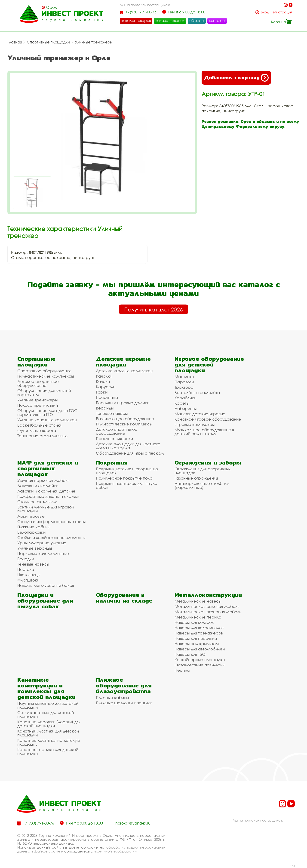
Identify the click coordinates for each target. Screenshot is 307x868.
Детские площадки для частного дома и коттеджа (128, 446)
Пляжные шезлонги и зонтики (124, 703)
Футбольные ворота (37, 430)
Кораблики (185, 398)
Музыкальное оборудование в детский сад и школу (204, 432)
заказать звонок (170, 21)
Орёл (51, 7)
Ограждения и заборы (208, 463)
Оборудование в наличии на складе (124, 598)
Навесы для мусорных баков (46, 585)
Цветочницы (29, 575)
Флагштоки (28, 580)
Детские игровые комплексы (124, 371)
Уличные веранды (35, 548)
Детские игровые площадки (123, 362)
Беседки (26, 559)
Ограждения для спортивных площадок (203, 471)
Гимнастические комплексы (46, 376)
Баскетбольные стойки (40, 425)
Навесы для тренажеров (199, 633)
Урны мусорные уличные (42, 543)
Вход (265, 12)
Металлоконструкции (208, 595)
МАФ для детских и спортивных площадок (48, 468)
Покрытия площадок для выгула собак (127, 485)
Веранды (105, 408)
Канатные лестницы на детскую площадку (49, 742)
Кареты (182, 403)
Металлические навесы (198, 601)
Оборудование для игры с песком (130, 453)
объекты (197, 21)
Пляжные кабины (34, 527)
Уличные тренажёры (94, 42)
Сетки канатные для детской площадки (46, 714)
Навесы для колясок (194, 622)
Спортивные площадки (48, 42)
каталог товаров (136, 21)
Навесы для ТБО (190, 654)
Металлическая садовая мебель (207, 606)
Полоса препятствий (38, 405)
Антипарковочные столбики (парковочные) (202, 485)
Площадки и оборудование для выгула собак (45, 601)
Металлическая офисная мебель (208, 612)
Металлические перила (198, 617)
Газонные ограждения (196, 478)
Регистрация (281, 12)
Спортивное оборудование (45, 371)
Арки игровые (31, 516)
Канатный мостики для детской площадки (48, 733)
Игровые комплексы (195, 424)
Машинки (184, 377)
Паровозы (184, 382)
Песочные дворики (114, 439)
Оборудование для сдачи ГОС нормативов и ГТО (47, 412)
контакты (217, 21)
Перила (182, 670)
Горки (102, 392)
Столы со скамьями (37, 502)
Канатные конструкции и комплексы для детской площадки (46, 688)
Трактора (184, 387)
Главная (15, 42)
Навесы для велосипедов (199, 628)
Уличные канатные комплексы (47, 420)
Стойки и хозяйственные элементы (51, 537)
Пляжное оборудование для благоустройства (124, 685)
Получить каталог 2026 (153, 309)
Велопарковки (31, 532)
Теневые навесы (112, 413)
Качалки (104, 376)
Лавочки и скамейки (38, 486)
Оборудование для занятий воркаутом (44, 393)
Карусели (106, 387)
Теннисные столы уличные (43, 436)
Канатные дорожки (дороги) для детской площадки (49, 724)
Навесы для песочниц (196, 638)
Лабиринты (186, 408)
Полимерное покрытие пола (124, 478)
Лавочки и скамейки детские (46, 491)
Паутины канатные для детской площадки (48, 705)
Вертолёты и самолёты (197, 392)
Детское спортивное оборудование (38, 383)
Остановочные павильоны (200, 665)
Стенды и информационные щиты (51, 522)
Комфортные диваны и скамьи (48, 496)
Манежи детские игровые (200, 414)
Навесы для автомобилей (200, 649)
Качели (103, 381)
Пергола (26, 569)
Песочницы (107, 397)
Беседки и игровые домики (123, 403)
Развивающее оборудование (125, 419)
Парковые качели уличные (43, 553)
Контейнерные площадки (200, 660)
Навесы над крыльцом (197, 644)
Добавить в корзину (236, 78)
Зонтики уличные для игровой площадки (46, 509)
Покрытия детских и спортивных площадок (127, 471)
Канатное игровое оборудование (208, 419)
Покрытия (112, 463)
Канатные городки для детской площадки (48, 751)
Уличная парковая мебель (43, 480)
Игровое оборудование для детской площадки (209, 365)
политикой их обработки (115, 851)
